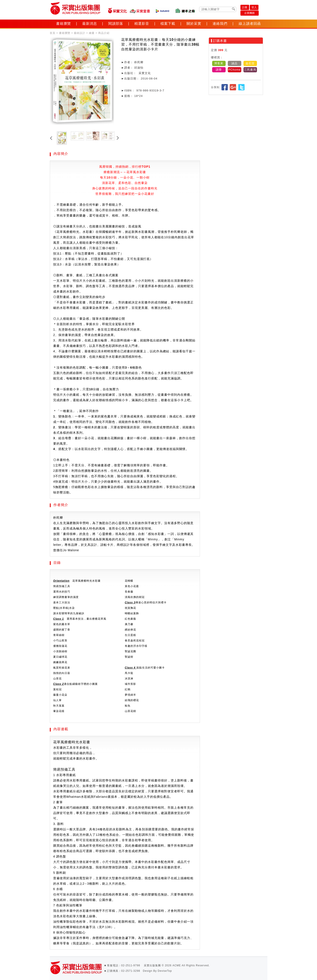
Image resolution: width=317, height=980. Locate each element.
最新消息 (90, 24)
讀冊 (219, 70)
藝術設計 (80, 33)
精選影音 (142, 24)
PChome (234, 70)
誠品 (235, 63)
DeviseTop (165, 971)
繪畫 (92, 33)
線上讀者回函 (250, 24)
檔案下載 (168, 24)
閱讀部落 (116, 24)
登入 (254, 7)
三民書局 (250, 70)
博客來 (219, 63)
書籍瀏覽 (64, 24)
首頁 (53, 33)
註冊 (245, 7)
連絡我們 (220, 24)
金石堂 (250, 63)
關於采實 (194, 24)
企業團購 (250, 13)
